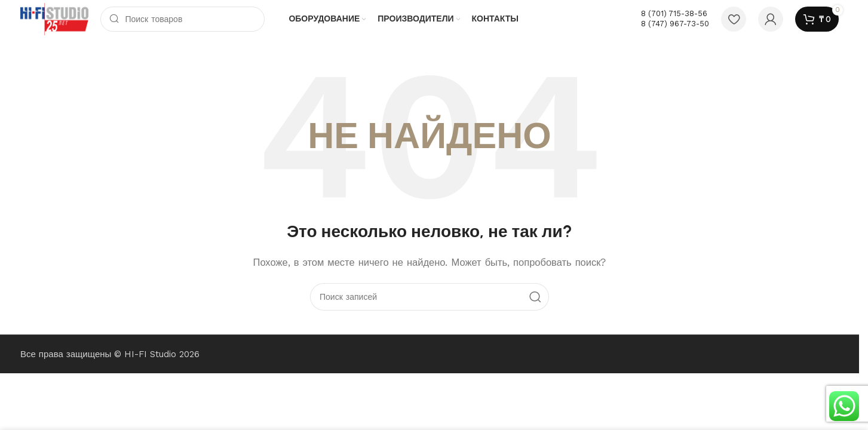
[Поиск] (183, 19)
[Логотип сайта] (54, 19)
